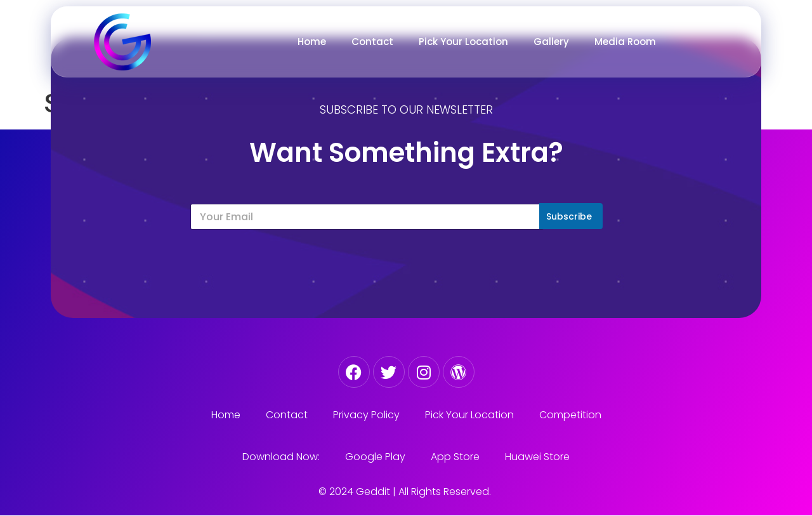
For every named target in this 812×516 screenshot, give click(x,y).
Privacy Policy (366, 415)
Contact (372, 42)
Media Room (625, 42)
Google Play (375, 457)
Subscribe (569, 216)
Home (312, 42)
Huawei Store (537, 457)
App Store (455, 457)
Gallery (551, 42)
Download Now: (281, 457)
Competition (570, 415)
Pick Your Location (463, 42)
